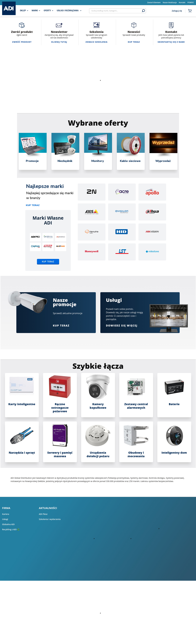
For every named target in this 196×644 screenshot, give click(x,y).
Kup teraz (33, 205)
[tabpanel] (33, 151)
